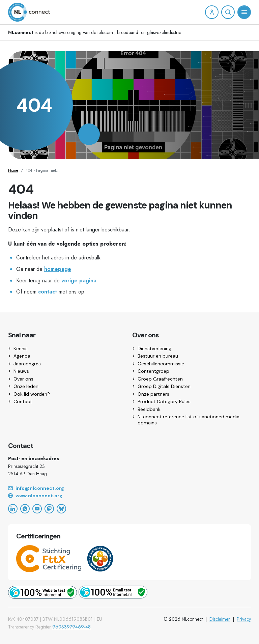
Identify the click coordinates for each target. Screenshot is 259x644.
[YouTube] (37, 509)
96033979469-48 (71, 627)
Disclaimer (220, 619)
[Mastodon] (49, 509)
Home (13, 170)
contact (48, 292)
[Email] (129, 488)
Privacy (244, 619)
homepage (58, 269)
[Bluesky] (61, 509)
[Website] (129, 496)
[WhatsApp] (25, 509)
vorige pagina (79, 281)
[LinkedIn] (13, 509)
